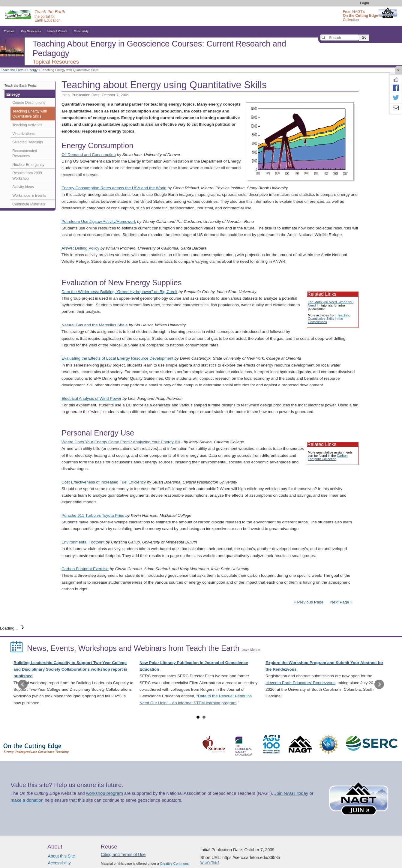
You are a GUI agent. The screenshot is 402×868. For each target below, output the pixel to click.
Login (364, 3)
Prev (23, 684)
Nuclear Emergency (28, 165)
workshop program (105, 793)
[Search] (340, 37)
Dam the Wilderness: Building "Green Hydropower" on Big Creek (119, 292)
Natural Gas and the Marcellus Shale (95, 325)
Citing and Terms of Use (123, 855)
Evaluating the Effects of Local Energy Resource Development (117, 358)
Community (81, 31)
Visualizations (23, 134)
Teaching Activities (27, 125)
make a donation (27, 800)
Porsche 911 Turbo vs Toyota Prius (93, 515)
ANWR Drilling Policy (80, 248)
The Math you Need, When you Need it (331, 304)
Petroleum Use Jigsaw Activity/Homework (99, 221)
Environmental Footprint (83, 542)
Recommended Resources (25, 154)
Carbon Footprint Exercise (85, 569)
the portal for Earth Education (50, 16)
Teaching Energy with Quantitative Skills (30, 114)
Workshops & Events (29, 196)
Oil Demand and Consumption (89, 155)
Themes (9, 31)
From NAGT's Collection (360, 16)
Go (364, 37)
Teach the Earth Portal (21, 85)
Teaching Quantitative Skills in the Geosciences (329, 319)
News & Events (57, 31)
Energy (32, 70)
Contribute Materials (29, 204)
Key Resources (31, 31)
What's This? (210, 863)
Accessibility (59, 863)
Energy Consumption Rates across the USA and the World (114, 188)
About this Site (61, 856)
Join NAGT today (291, 793)
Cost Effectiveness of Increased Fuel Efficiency (104, 482)
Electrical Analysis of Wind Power (91, 398)
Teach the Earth (12, 70)
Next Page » (341, 602)
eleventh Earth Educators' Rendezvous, (301, 683)
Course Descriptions (29, 103)
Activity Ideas (23, 187)
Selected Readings (28, 142)
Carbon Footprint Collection (328, 457)
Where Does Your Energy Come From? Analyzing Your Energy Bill (121, 442)
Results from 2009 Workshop (27, 176)
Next (379, 684)
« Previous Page (309, 602)
